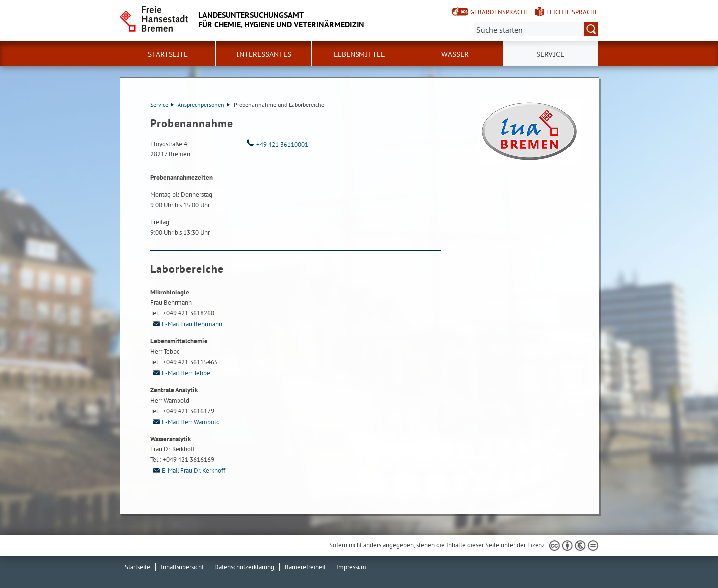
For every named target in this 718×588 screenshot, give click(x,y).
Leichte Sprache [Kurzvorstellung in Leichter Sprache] (572, 12)
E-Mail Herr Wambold (185, 422)
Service (162, 104)
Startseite (168, 54)
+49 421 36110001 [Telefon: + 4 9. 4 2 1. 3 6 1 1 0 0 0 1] (276, 144)
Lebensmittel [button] (359, 54)
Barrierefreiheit (305, 567)
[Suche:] (536, 29)
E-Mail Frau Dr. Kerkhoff (188, 471)
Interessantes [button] (264, 54)
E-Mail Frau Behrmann (186, 324)
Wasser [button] (455, 54)
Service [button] (550, 54)
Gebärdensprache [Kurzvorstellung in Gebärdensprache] (499, 12)
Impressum (351, 567)
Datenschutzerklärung (244, 567)
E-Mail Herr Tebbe (180, 373)
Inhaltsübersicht (182, 567)
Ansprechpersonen (204, 104)
